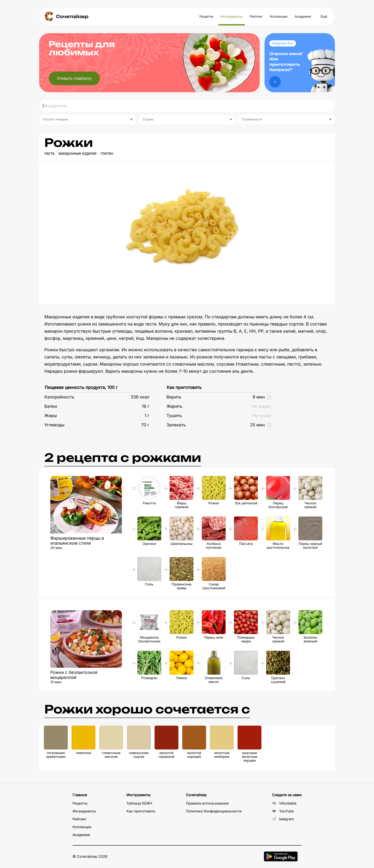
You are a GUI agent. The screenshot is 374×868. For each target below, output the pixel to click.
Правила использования (207, 803)
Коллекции (279, 17)
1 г (147, 416)
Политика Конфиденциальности (214, 811)
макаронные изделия (77, 153)
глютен (107, 153)
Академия (303, 17)
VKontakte (284, 803)
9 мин (262, 397)
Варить (174, 397)
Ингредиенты (232, 17)
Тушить (174, 416)
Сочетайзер (72, 17)
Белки (51, 406)
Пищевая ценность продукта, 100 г (81, 388)
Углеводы (54, 425)
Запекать (176, 425)
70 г (145, 425)
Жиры (51, 416)
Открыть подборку (74, 78)
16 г (146, 406)
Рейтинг (256, 17)
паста (49, 153)
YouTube (283, 811)
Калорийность (59, 397)
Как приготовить (184, 388)
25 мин (261, 425)
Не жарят (262, 406)
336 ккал (140, 397)
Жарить (174, 406)
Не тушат (262, 416)
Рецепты (206, 17)
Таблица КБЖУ (139, 803)
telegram (283, 819)
